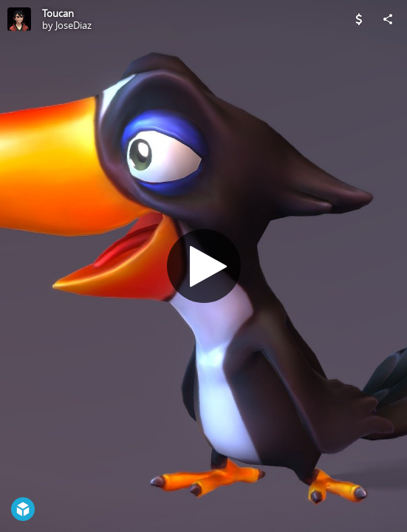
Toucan (58, 13)
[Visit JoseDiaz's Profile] (19, 19)
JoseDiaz (73, 25)
